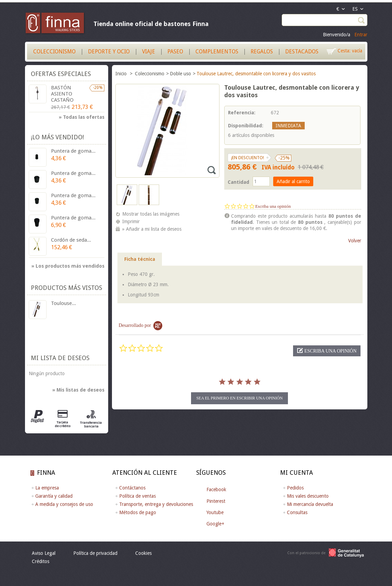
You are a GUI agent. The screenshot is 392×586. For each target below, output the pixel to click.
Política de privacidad (95, 553)
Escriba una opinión (273, 206)
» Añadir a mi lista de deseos (152, 229)
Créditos (41, 561)
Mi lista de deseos (60, 358)
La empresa (47, 488)
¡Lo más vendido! (57, 137)
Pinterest (216, 501)
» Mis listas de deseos (78, 390)
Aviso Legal (44, 553)
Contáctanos (132, 488)
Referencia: (242, 113)
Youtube (215, 512)
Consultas (297, 512)
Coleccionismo (54, 52)
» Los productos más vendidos (68, 266)
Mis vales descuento (308, 496)
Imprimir (131, 221)
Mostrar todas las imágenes (151, 214)
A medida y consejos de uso (64, 504)
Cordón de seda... (71, 240)
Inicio (122, 74)
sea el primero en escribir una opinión (239, 398)
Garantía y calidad (54, 496)
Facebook (216, 489)
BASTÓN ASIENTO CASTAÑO (62, 94)
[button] (327, 351)
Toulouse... (64, 303)
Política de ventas (137, 496)
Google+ (215, 524)
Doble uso (180, 74)
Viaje (149, 52)
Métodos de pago (138, 512)
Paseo (175, 52)
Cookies (143, 553)
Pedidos (295, 488)
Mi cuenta (296, 473)
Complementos (217, 52)
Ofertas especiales (61, 74)
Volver (355, 241)
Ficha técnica (140, 259)
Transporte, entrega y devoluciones (156, 504)
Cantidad (238, 182)
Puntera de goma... (73, 151)
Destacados (302, 52)
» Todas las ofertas (82, 117)
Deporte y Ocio (109, 52)
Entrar (361, 35)
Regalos (262, 52)
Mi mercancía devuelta (310, 504)
